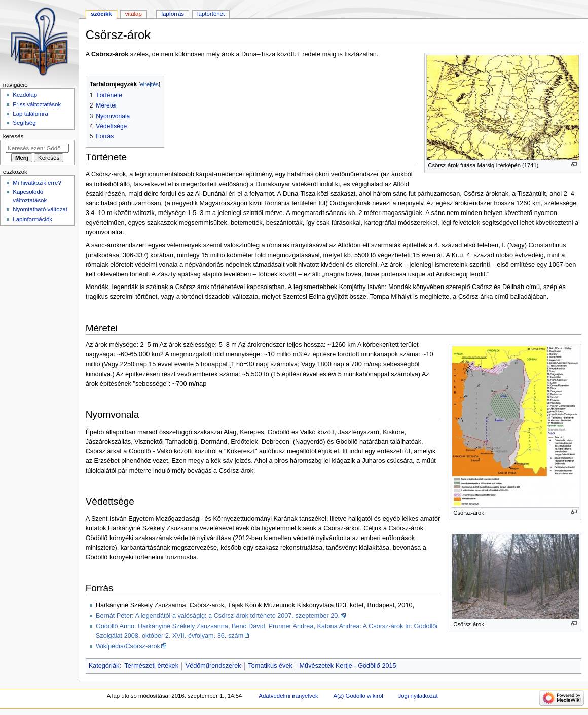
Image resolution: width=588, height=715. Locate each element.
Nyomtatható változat (40, 209)
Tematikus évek (270, 666)
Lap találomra (30, 114)
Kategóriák (104, 666)
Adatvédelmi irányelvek (288, 696)
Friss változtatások (37, 104)
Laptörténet (211, 14)
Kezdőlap (25, 95)
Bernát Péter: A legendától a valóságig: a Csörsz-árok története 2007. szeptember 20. (218, 616)
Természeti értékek (152, 666)
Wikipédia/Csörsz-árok (128, 646)
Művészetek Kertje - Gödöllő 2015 (348, 666)
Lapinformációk (32, 219)
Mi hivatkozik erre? (37, 183)
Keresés (13, 136)
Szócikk (101, 14)
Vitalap (134, 14)
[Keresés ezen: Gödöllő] (37, 148)
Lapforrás (173, 14)
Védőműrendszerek (213, 666)
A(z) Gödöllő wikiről (358, 696)
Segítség (24, 123)
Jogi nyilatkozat (418, 696)
